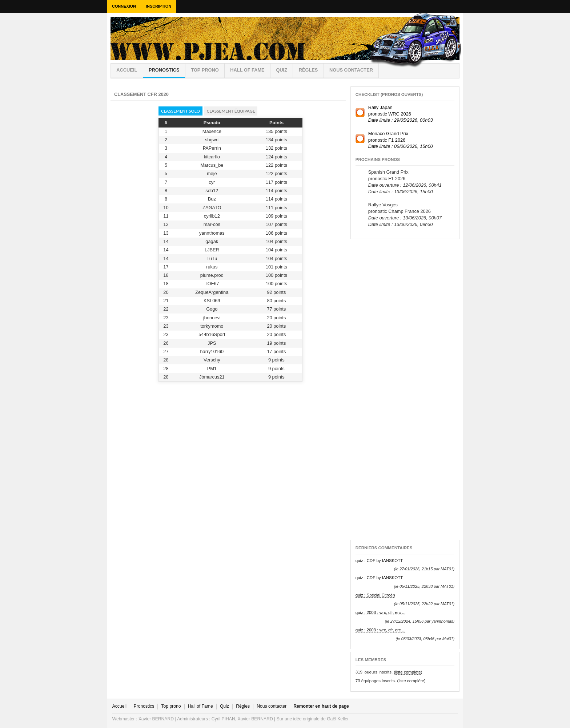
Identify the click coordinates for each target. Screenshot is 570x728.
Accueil (127, 70)
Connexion (124, 6)
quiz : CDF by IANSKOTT (379, 561)
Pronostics (164, 70)
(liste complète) (408, 672)
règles (308, 70)
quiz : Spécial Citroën (375, 595)
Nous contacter (351, 70)
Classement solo (180, 111)
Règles (243, 706)
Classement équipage (231, 111)
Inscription (158, 6)
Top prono (205, 70)
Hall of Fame (247, 70)
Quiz (282, 70)
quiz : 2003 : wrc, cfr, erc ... (381, 612)
